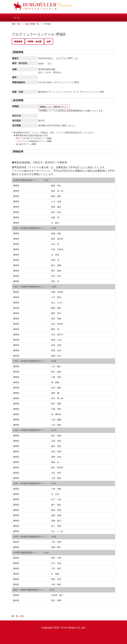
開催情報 (18, 42)
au (17, 144)
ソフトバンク (22, 141)
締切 (49, 64)
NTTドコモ (21, 138)
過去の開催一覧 (32, 24)
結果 (49, 42)
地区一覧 (16, 24)
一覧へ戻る (18, 616)
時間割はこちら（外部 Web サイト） (54, 107)
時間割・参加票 (34, 42)
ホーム (17, 18)
